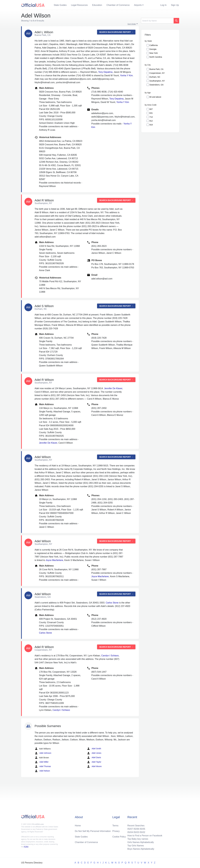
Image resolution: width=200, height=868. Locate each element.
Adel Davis (94, 758)
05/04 (130, 832)
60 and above (155, 97)
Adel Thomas (43, 766)
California (154, 45)
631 (151, 113)
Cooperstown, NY (157, 73)
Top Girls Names (136, 846)
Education (97, 5)
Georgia (153, 49)
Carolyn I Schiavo (110, 656)
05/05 (142, 829)
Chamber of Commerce (118, 5)
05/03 (136, 832)
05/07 (130, 829)
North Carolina (156, 57)
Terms (115, 826)
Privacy (116, 831)
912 (151, 121)
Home (78, 826)
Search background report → (116, 32)
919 (151, 125)
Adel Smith (94, 749)
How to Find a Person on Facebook (145, 836)
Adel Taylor (94, 762)
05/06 (136, 829)
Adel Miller (42, 762)
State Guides (60, 5)
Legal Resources (79, 5)
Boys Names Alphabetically (141, 849)
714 (151, 117)
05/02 (142, 832)
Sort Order (132, 24)
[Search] (157, 21)
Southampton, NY (157, 81)
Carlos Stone (112, 603)
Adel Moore (94, 766)
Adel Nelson (42, 771)
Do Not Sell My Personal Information (93, 831)
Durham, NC (155, 77)
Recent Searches (136, 826)
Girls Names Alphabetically (141, 842)
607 (151, 109)
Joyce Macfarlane (54, 560)
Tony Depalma (105, 72)
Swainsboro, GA (156, 85)
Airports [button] (138, 5)
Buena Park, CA (156, 69)
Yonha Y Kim (126, 75)
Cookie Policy (119, 837)
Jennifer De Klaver (113, 388)
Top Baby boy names (138, 839)
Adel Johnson (43, 753)
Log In (163, 5)
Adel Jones (94, 753)
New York (154, 53)
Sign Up (175, 5)
